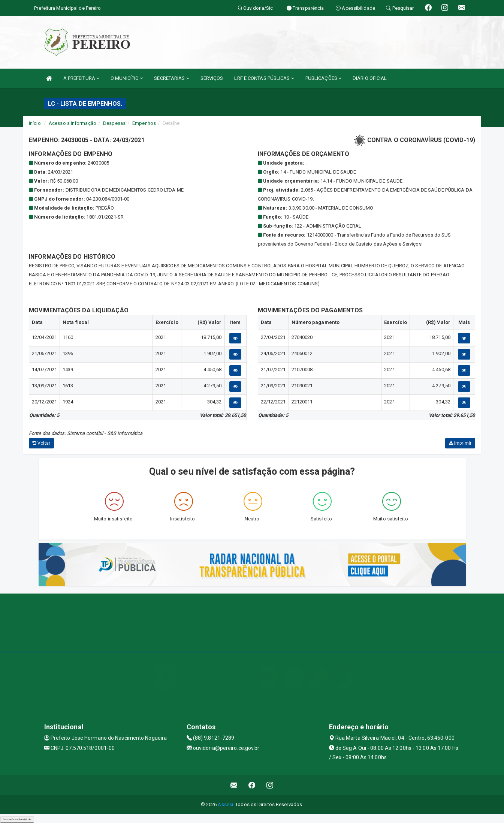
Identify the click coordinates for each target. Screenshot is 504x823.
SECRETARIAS (171, 78)
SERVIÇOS (212, 78)
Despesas (114, 123)
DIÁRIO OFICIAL (370, 78)
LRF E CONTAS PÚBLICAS (264, 78)
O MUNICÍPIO (127, 78)
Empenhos (144, 123)
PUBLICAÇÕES (323, 78)
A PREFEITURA (81, 78)
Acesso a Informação (73, 123)
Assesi (225, 804)
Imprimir (460, 443)
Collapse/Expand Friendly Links (17, 819)
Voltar (41, 443)
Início (35, 123)
